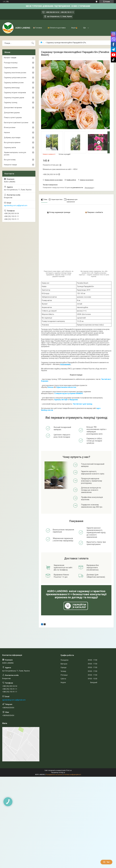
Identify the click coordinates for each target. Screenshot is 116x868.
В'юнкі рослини (10, 127)
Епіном (50, 387)
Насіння (7, 133)
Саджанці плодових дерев (14, 98)
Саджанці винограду (12, 88)
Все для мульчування (12, 142)
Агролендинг (65, 364)
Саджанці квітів (10, 148)
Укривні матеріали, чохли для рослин (15, 154)
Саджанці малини (11, 68)
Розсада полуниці (11, 63)
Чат (106, 862)
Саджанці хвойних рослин (14, 83)
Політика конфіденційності (72, 775)
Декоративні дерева (12, 113)
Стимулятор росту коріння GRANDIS (69, 393)
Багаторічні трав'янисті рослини (16, 123)
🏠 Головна (37, 28)
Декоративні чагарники (13, 108)
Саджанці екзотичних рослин (15, 73)
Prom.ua (69, 770)
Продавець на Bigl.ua (58, 772)
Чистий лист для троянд (83, 404)
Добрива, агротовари (12, 138)
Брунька (58, 400)
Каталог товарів (10, 58)
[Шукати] (33, 43)
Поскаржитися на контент (54, 775)
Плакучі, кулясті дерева (13, 118)
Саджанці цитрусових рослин (15, 78)
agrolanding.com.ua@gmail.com (16, 205)
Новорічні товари (10, 165)
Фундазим (74, 400)
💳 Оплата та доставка (57, 28)
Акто (63, 400)
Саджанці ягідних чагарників (15, 93)
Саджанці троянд (11, 103)
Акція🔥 (74, 28)
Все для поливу (10, 160)
